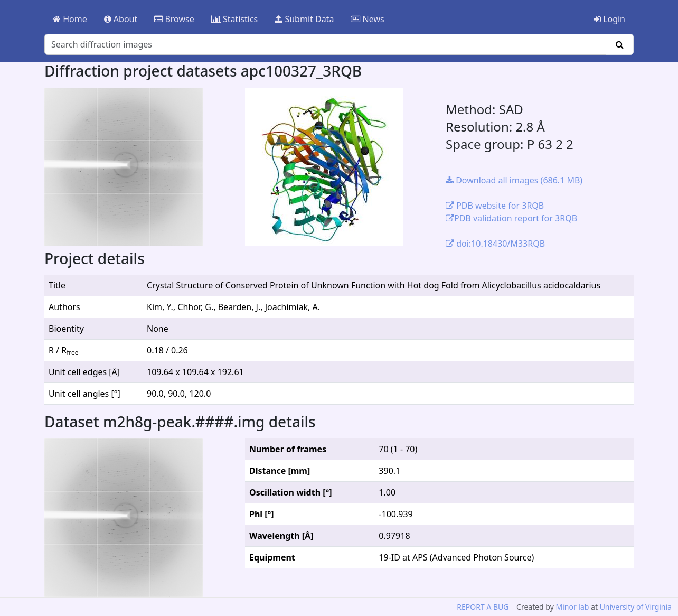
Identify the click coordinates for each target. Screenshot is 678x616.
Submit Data (304, 19)
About (121, 19)
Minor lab (572, 607)
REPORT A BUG (483, 607)
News (367, 19)
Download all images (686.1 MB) (514, 180)
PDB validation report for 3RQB (511, 218)
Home (70, 19)
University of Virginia (636, 607)
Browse (174, 19)
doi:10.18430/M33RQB (495, 244)
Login (609, 19)
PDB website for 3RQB (495, 206)
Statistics (235, 19)
